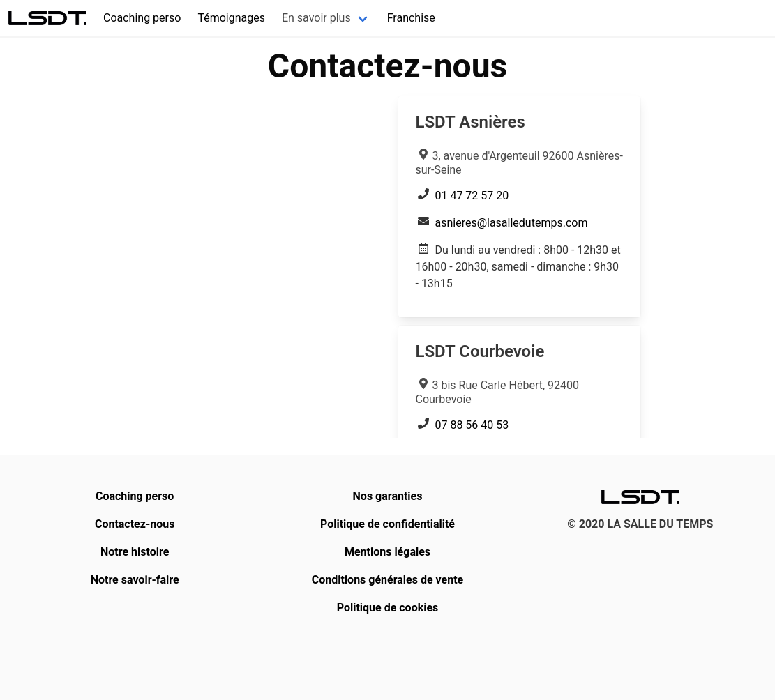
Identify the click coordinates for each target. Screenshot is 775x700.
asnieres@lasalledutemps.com (511, 223)
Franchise (411, 18)
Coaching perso (142, 18)
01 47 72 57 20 (472, 196)
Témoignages (231, 18)
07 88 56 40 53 (472, 425)
